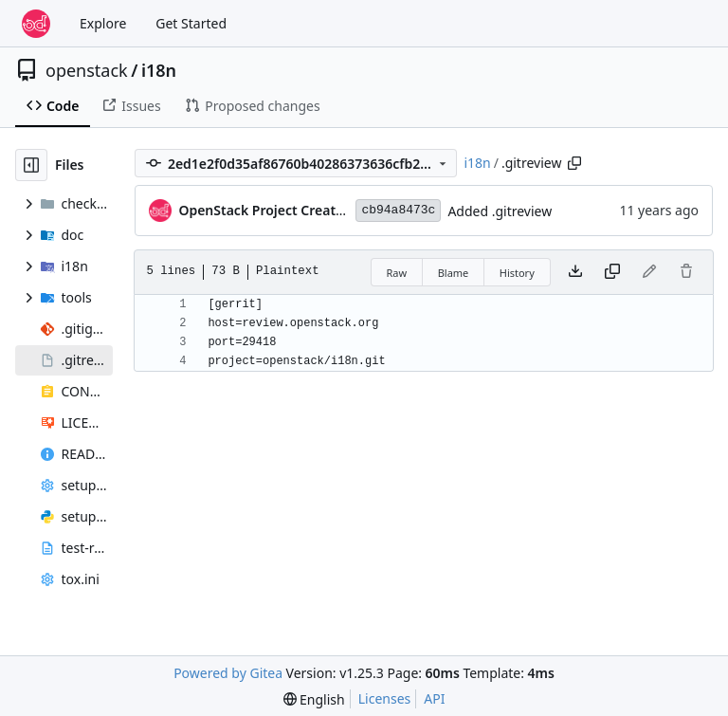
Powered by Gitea (228, 673)
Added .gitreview (500, 211)
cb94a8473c (398, 210)
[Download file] (575, 272)
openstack (87, 70)
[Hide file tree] (31, 165)
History (517, 273)
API (434, 698)
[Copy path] (574, 163)
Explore (103, 23)
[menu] (314, 699)
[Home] (36, 24)
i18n (159, 70)
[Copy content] (612, 272)
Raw (397, 273)
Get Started (191, 23)
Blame (454, 273)
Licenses (385, 698)
